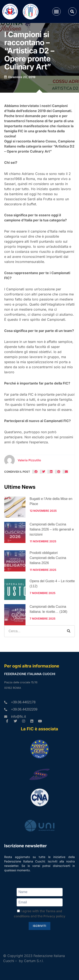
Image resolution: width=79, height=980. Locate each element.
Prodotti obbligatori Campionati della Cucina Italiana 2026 (48, 558)
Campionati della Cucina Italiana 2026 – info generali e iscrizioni (52, 529)
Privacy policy (54, 916)
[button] (56, 12)
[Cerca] (69, 631)
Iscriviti (39, 926)
